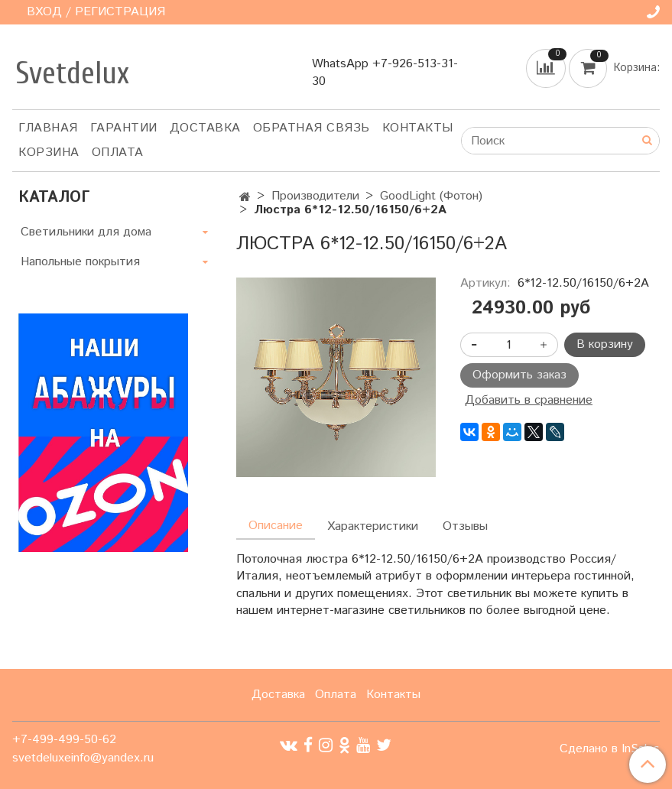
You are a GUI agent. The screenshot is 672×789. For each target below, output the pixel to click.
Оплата (118, 153)
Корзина (49, 153)
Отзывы (465, 526)
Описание (276, 526)
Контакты (418, 128)
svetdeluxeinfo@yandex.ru (83, 758)
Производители (315, 196)
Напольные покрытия (80, 262)
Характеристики (373, 526)
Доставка (205, 128)
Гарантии (124, 128)
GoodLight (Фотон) (431, 196)
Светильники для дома (86, 232)
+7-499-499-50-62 (64, 740)
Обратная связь (312, 128)
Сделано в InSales (610, 749)
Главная (48, 128)
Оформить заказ (519, 375)
